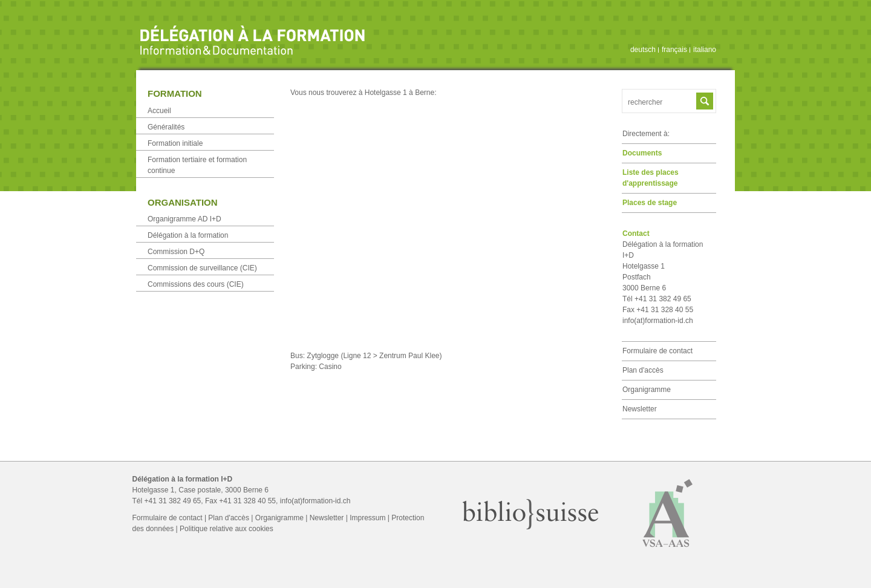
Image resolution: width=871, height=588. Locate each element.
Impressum (367, 518)
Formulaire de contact (657, 351)
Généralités (166, 127)
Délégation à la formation (188, 235)
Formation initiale (175, 143)
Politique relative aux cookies (227, 529)
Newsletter (640, 409)
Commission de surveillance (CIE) (202, 268)
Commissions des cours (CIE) (196, 284)
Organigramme (647, 390)
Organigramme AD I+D (184, 219)
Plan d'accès (643, 370)
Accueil (159, 111)
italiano (705, 50)
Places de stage (650, 203)
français (674, 50)
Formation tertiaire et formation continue (197, 165)
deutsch (643, 50)
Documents (642, 153)
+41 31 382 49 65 (173, 501)
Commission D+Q (176, 252)
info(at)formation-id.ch (658, 321)
